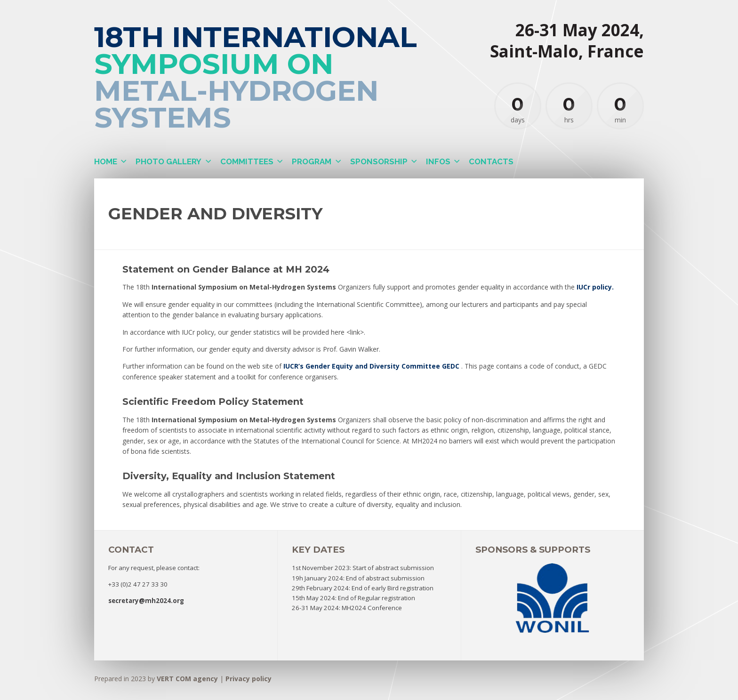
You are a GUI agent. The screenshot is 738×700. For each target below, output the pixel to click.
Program (312, 161)
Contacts (491, 161)
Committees (247, 161)
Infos (438, 161)
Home (106, 161)
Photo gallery (168, 161)
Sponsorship (379, 161)
